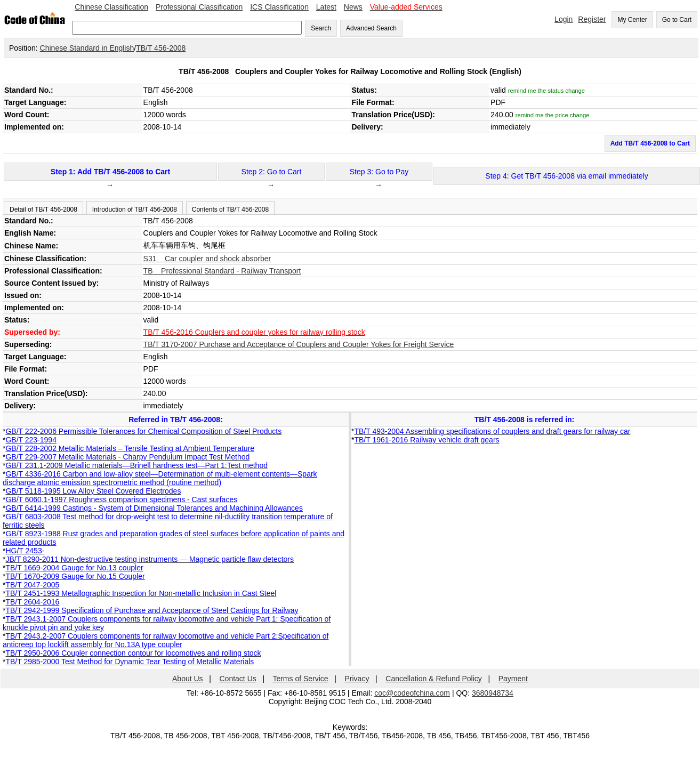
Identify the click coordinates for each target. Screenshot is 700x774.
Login (564, 19)
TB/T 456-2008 (161, 48)
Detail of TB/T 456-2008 (43, 209)
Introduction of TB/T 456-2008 (135, 209)
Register (592, 19)
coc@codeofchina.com (412, 693)
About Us (188, 679)
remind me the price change (553, 115)
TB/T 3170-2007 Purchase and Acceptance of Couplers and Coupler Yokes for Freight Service (299, 344)
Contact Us (238, 679)
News (353, 7)
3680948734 (493, 693)
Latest (326, 7)
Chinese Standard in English (87, 48)
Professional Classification (199, 7)
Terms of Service (300, 679)
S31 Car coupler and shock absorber (207, 259)
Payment (513, 679)
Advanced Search (371, 28)
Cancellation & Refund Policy (434, 679)
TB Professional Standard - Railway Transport (222, 271)
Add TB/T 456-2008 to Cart (650, 143)
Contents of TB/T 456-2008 (230, 209)
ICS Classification (279, 7)
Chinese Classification (111, 7)
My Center (632, 20)
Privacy (357, 679)
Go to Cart (677, 20)
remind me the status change (546, 91)
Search (321, 28)
